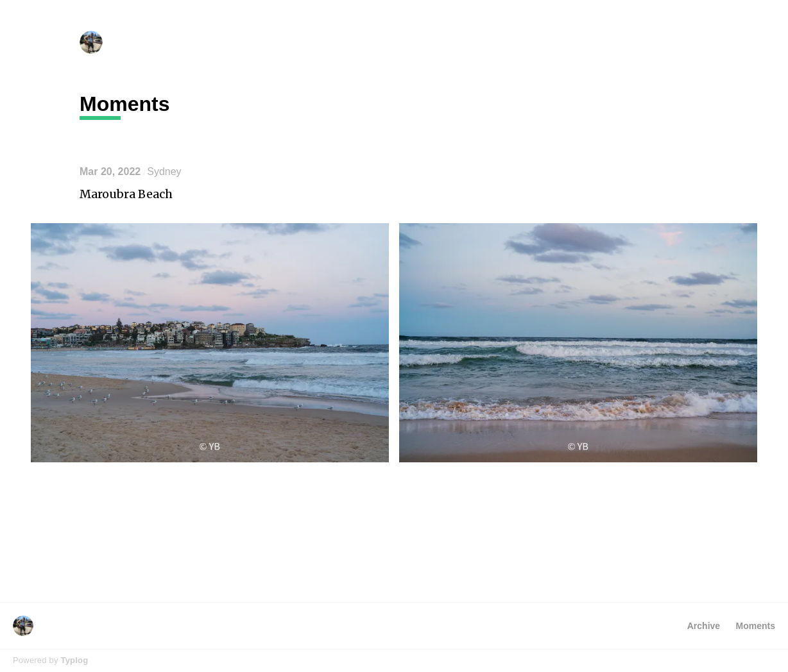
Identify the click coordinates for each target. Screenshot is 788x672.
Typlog (74, 660)
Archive (704, 626)
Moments (756, 626)
